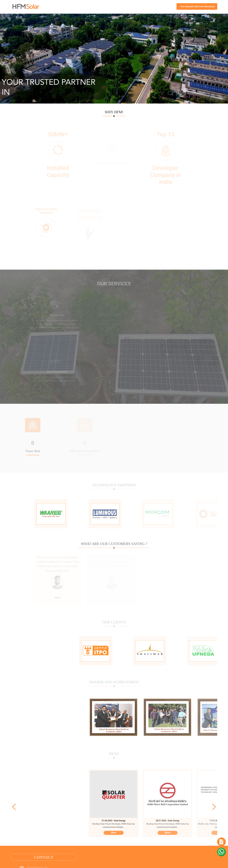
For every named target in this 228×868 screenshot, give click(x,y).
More (111, 833)
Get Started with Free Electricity (197, 6)
